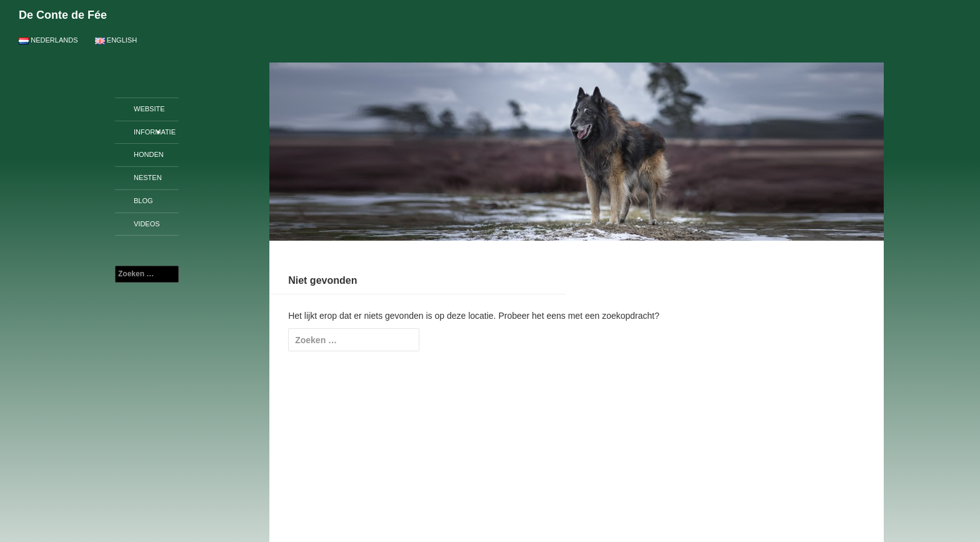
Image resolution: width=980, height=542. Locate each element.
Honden (149, 154)
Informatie (155, 132)
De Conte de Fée (63, 15)
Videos (147, 224)
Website (149, 109)
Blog (143, 201)
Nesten (148, 178)
